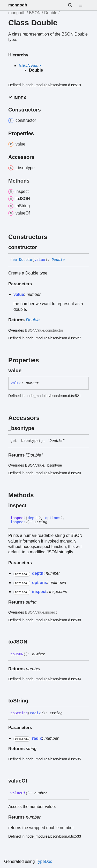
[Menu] (84, 5)
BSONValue (30, 66)
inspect (51, 612)
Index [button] (17, 98)
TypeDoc (44, 861)
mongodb (18, 5)
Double (51, 13)
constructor (54, 330)
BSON (35, 13)
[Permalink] (42, 247)
